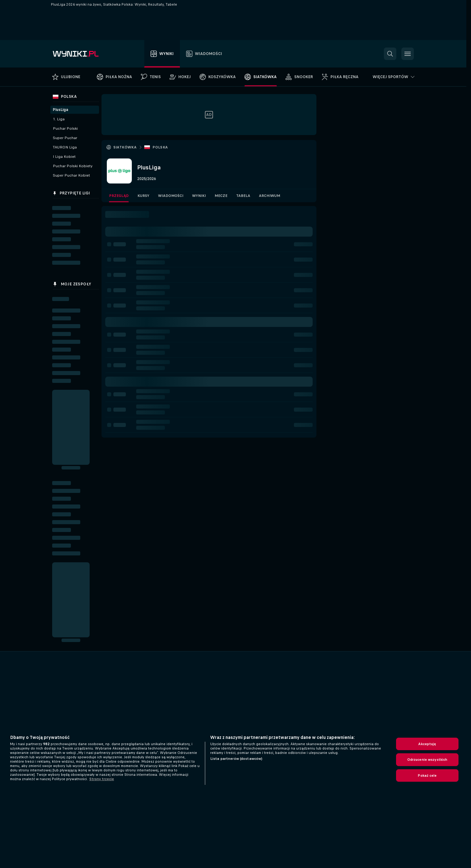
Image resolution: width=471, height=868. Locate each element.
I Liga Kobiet (64, 157)
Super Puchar (65, 138)
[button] (390, 54)
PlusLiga (60, 110)
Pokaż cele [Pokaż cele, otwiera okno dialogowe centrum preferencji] (427, 775)
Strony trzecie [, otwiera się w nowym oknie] (102, 779)
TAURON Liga (65, 147)
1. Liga (59, 119)
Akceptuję (427, 744)
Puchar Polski (65, 128)
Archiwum (270, 196)
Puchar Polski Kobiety (73, 166)
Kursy (143, 196)
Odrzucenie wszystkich (427, 760)
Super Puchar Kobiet (71, 175)
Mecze (221, 196)
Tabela (243, 196)
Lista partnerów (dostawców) (236, 759)
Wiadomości (171, 196)
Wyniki (199, 196)
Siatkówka (125, 147)
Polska (160, 147)
